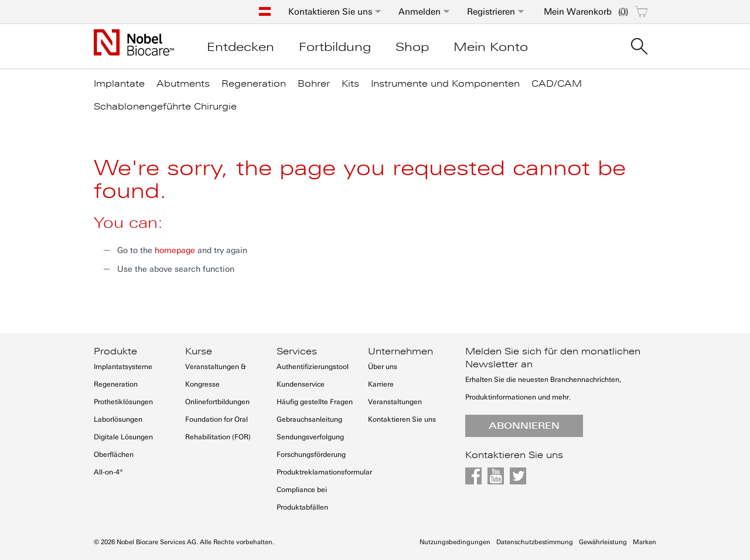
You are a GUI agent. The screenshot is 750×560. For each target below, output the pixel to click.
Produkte (115, 351)
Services (297, 351)
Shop (412, 47)
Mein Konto (491, 47)
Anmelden (420, 12)
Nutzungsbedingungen (455, 542)
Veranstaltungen (395, 402)
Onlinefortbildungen (217, 402)
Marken (645, 542)
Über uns (383, 367)
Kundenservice (301, 384)
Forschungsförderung (311, 455)
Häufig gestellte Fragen (315, 402)
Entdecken (241, 47)
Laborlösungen (118, 419)
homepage (175, 250)
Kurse (199, 351)
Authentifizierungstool (313, 367)
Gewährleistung (603, 542)
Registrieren (491, 12)
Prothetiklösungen (123, 402)
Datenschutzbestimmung (535, 542)
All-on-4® (108, 472)
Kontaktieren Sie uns (330, 12)
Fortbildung (335, 47)
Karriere (381, 384)
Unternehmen (400, 351)
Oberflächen (114, 455)
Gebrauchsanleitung (309, 419)
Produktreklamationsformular (324, 472)
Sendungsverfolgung (310, 437)
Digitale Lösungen (123, 437)
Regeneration (116, 384)
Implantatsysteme (123, 367)
